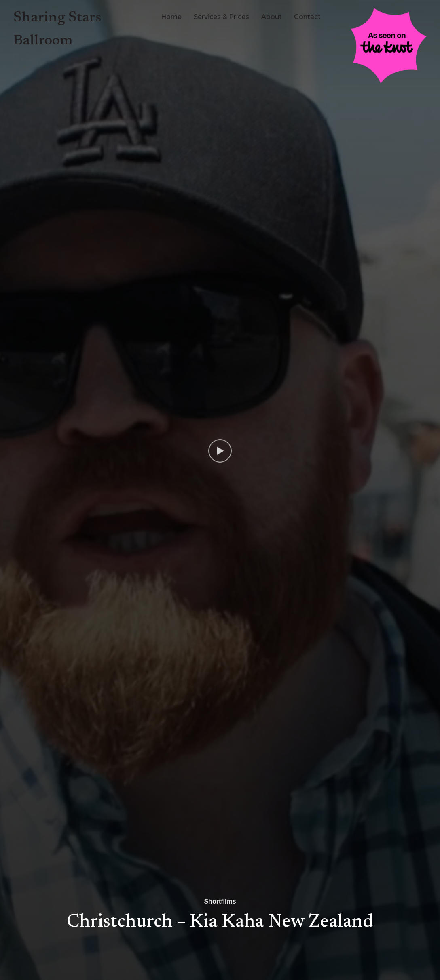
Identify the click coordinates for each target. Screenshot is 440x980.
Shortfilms (220, 901)
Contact (307, 17)
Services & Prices (221, 17)
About (272, 17)
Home (171, 17)
